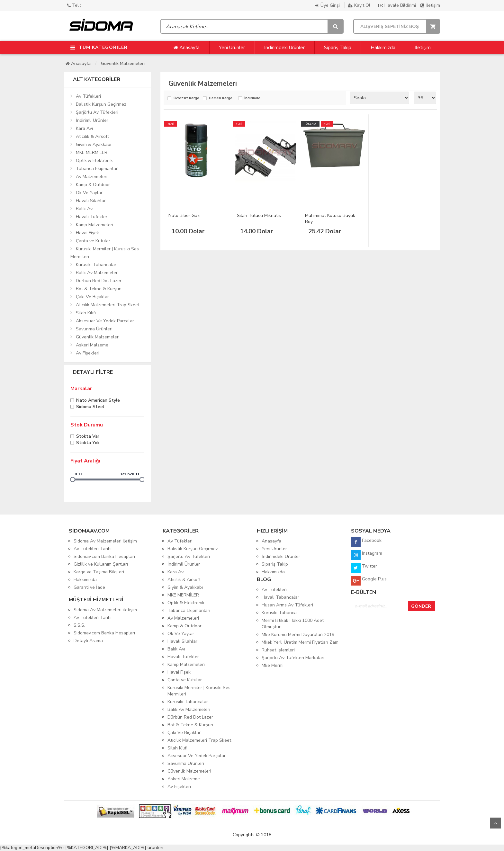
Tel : (74, 5)
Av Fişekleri (88, 353)
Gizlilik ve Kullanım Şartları (101, 564)
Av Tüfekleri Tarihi (93, 549)
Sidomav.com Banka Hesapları (104, 556)
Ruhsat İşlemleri (278, 650)
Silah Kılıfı (86, 313)
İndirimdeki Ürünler (284, 48)
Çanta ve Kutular (93, 241)
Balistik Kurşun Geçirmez (101, 104)
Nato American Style (98, 401)
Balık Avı (85, 209)
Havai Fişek (87, 233)
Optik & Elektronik (94, 161)
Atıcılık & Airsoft (92, 136)
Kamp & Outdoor (93, 185)
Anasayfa (187, 48)
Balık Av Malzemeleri (97, 273)
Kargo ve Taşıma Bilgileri (99, 572)
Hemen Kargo (221, 99)
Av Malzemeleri (92, 177)
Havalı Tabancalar (280, 597)
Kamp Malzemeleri (94, 225)
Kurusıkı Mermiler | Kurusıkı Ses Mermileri (105, 253)
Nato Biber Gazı (184, 215)
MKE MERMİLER (92, 152)
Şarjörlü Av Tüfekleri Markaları (293, 658)
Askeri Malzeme (92, 345)
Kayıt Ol (360, 5)
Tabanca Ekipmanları (97, 169)
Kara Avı (84, 128)
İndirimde (252, 99)
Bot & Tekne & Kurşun (99, 289)
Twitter (364, 568)
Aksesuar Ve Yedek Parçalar (105, 321)
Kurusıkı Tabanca (279, 613)
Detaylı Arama (88, 641)
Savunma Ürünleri (94, 329)
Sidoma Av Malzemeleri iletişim (105, 541)
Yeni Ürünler (232, 48)
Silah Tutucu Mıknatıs (259, 215)
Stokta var (88, 437)
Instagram (367, 555)
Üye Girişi (328, 5)
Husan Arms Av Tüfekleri (287, 605)
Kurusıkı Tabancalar (96, 265)
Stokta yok (88, 443)
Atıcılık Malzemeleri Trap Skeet (108, 305)
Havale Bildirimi (398, 5)
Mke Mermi (273, 665)
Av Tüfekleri (88, 96)
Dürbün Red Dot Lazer (99, 281)
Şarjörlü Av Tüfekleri (97, 112)
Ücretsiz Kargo (186, 99)
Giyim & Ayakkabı (94, 144)
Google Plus (369, 581)
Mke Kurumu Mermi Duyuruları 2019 (298, 635)
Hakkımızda (383, 48)
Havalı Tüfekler (92, 217)
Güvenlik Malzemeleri (123, 63)
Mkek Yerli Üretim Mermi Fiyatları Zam (300, 642)
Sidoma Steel (90, 407)
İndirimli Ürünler (92, 120)
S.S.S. (79, 625)
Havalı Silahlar (91, 201)
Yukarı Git (495, 823)
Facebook (366, 542)
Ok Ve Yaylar (89, 193)
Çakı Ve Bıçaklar (92, 297)
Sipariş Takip (338, 48)
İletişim (430, 5)
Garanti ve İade (89, 587)
